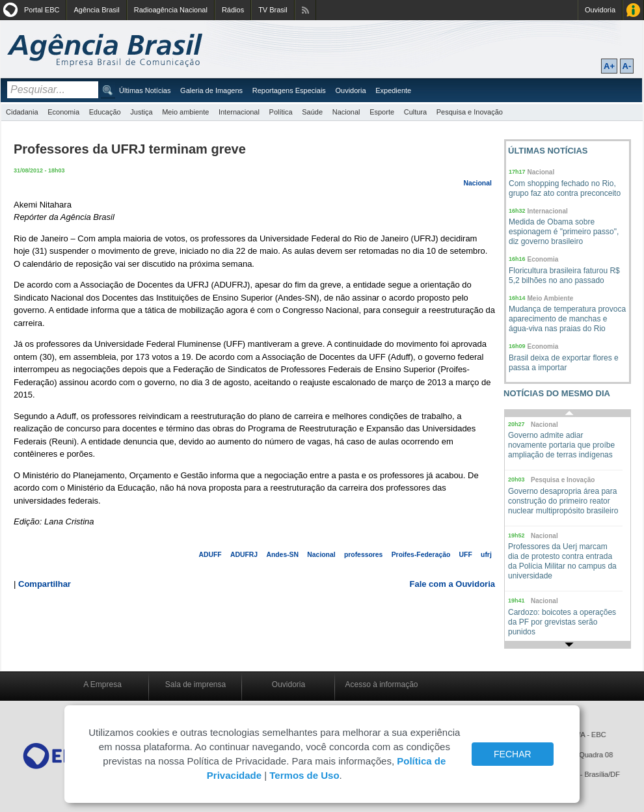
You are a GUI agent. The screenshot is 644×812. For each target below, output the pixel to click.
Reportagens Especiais (289, 90)
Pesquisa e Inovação (470, 112)
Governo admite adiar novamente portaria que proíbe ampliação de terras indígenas (561, 445)
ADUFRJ (244, 555)
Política (281, 112)
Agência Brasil (96, 10)
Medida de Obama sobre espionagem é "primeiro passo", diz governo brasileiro (564, 232)
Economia (63, 112)
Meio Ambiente (551, 298)
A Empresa (102, 684)
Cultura (415, 112)
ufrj (486, 555)
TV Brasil (273, 10)
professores (363, 555)
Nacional (346, 112)
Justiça (141, 112)
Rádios (233, 10)
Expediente (393, 90)
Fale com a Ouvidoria (453, 584)
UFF (466, 555)
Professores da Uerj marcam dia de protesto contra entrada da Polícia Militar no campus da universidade (562, 561)
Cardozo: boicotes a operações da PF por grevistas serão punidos (562, 622)
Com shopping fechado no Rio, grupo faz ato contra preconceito (565, 188)
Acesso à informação (381, 684)
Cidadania (22, 112)
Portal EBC (42, 10)
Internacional (239, 112)
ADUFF (210, 555)
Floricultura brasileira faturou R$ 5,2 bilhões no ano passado (564, 276)
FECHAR (513, 754)
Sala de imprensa (195, 684)
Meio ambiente (185, 112)
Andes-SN (282, 555)
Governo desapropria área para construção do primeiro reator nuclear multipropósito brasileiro (563, 501)
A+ (609, 66)
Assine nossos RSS (305, 10)
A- (627, 66)
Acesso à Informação (633, 10)
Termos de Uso (304, 775)
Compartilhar (45, 584)
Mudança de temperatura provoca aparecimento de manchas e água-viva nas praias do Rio (567, 319)
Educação (105, 112)
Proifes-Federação (421, 555)
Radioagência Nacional (171, 10)
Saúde (312, 112)
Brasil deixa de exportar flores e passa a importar (564, 363)
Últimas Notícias (145, 90)
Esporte (382, 112)
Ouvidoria (600, 10)
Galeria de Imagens (211, 90)
